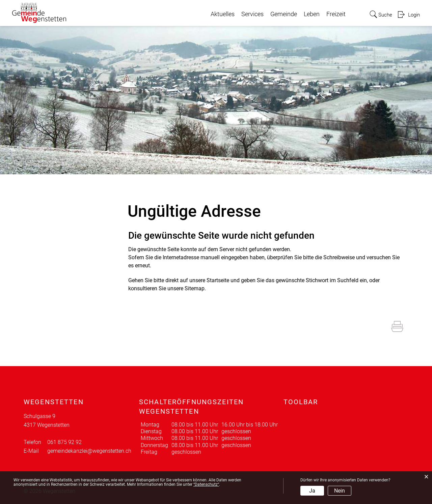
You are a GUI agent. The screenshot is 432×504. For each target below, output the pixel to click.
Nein (340, 491)
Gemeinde (282, 14)
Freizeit (334, 14)
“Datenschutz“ (206, 484)
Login (414, 15)
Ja (312, 491)
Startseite (218, 280)
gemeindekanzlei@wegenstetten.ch (89, 451)
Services (250, 14)
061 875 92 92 (64, 442)
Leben (310, 14)
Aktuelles (221, 14)
